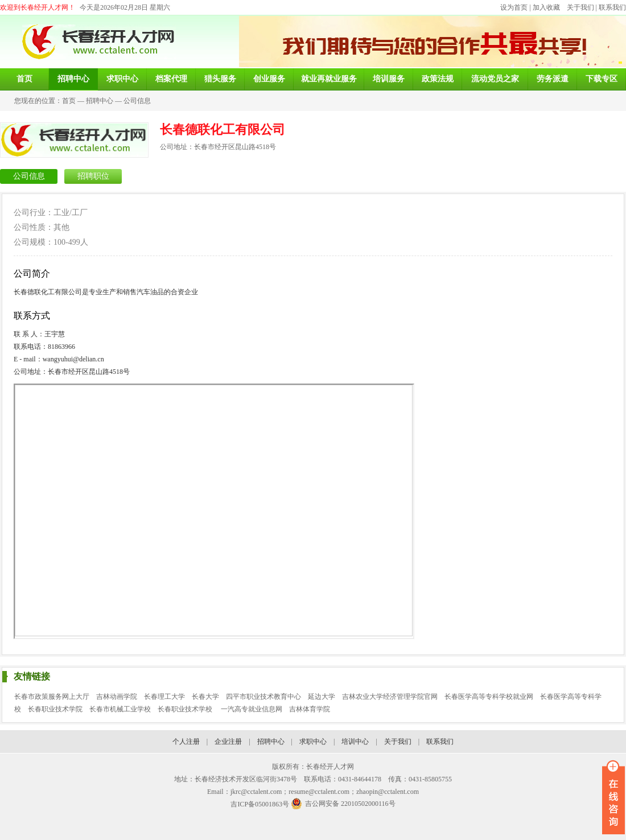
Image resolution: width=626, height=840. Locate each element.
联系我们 (612, 7)
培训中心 (355, 742)
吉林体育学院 (310, 709)
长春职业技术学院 (55, 709)
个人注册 (186, 742)
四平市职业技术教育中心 (263, 697)
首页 (69, 101)
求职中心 (313, 742)
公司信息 (137, 101)
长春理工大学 (164, 697)
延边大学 (322, 697)
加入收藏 (546, 7)
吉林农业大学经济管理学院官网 (390, 697)
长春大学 (205, 697)
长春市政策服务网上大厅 (52, 697)
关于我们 (580, 7)
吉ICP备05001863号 (260, 804)
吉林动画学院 (117, 697)
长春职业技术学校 (186, 709)
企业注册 (228, 742)
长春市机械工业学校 (120, 709)
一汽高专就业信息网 (252, 709)
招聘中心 (100, 101)
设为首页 (514, 7)
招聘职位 (93, 176)
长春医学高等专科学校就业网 (489, 697)
